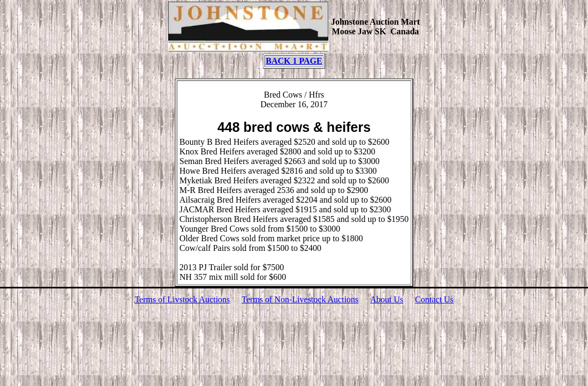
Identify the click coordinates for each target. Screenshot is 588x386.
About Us (387, 299)
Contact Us (434, 299)
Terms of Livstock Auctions (182, 299)
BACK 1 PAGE (294, 61)
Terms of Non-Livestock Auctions (300, 299)
